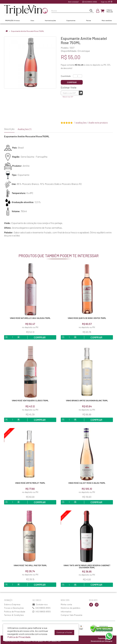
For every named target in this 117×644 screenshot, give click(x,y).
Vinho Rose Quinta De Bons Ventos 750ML (87, 318)
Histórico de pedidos (71, 608)
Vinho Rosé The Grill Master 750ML (30, 565)
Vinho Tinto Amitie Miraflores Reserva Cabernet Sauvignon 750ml (87, 566)
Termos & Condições (14, 615)
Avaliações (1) (24, 129)
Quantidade (66, 76)
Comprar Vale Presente (72, 615)
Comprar (72, 82)
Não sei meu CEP (68, 97)
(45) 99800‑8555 (90, 2)
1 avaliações (80, 123)
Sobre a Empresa (12, 604)
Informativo (66, 612)
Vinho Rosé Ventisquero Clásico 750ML (30, 400)
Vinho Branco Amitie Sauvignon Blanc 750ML (87, 400)
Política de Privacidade (15, 612)
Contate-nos (40, 604)
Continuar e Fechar (64, 632)
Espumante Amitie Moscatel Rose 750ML (28, 31)
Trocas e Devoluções (14, 608)
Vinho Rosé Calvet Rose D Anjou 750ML (87, 483)
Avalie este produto (98, 123)
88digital (109, 641)
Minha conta (66, 604)
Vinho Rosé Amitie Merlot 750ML (30, 483)
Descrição (9, 129)
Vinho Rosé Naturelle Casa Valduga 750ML (30, 318)
